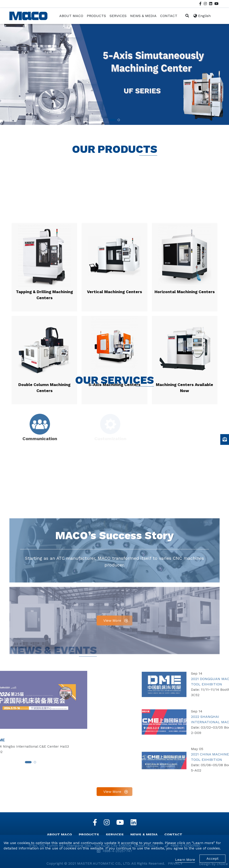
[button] (112, 108)
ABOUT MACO (59, 835)
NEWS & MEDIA (144, 835)
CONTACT (173, 835)
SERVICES (115, 835)
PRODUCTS (89, 835)
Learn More (185, 860)
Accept (212, 858)
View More (112, 721)
